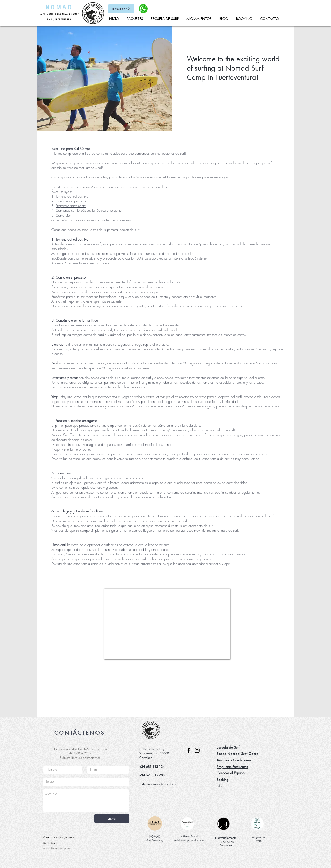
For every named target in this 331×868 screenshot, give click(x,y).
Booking (223, 780)
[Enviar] (112, 819)
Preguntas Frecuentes (232, 767)
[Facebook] (189, 750)
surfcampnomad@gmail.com (159, 784)
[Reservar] (121, 9)
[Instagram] (197, 750)
